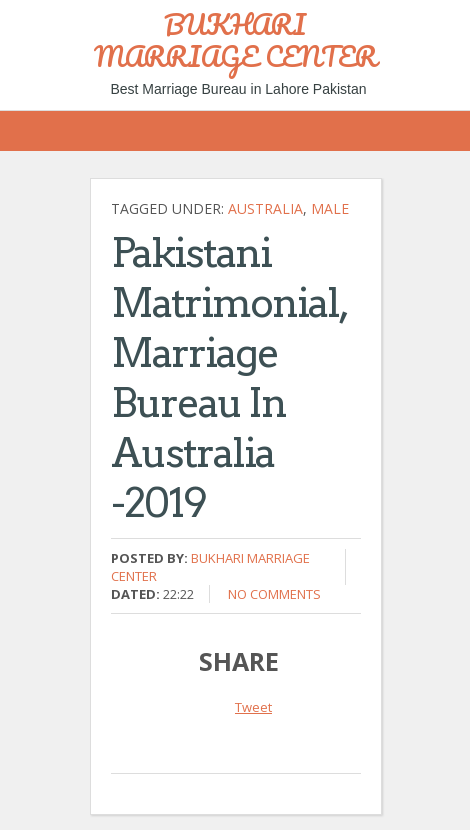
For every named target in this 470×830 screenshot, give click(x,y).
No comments (274, 594)
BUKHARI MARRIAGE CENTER (235, 40)
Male (330, 208)
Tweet (253, 707)
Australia (265, 208)
